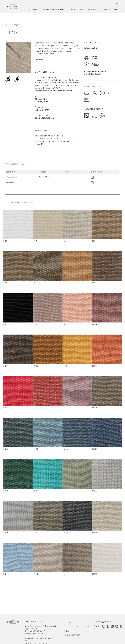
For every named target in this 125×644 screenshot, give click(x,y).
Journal (92, 9)
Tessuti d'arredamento (54, 9)
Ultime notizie (72, 635)
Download (77, 9)
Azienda (33, 9)
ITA (116, 9)
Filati (67, 631)
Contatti (105, 9)
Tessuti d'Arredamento (77, 627)
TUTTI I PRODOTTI (13, 25)
